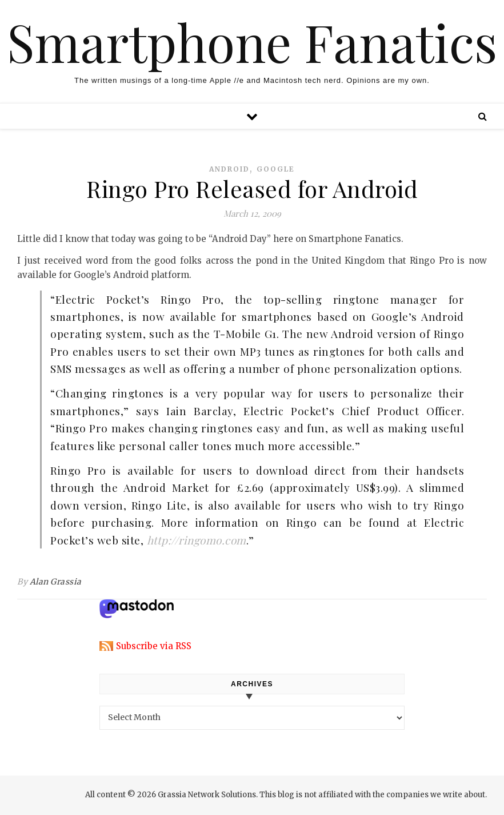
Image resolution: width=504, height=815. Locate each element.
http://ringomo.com (197, 540)
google (276, 169)
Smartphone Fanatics (252, 42)
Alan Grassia (56, 582)
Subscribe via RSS (154, 646)
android (229, 169)
